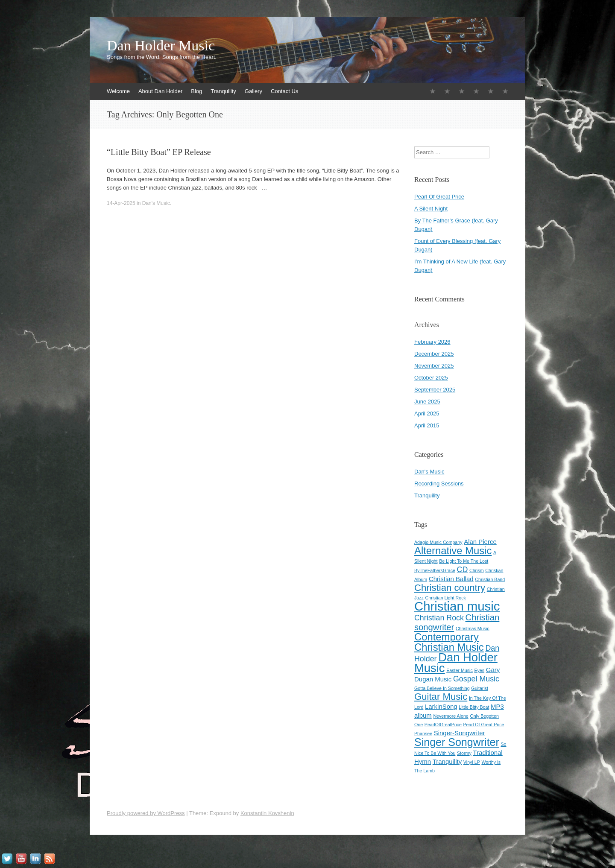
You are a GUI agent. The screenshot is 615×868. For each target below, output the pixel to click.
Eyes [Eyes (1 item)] (479, 670)
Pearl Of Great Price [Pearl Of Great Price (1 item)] (483, 725)
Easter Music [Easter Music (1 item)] (460, 670)
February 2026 (432, 342)
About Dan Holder (160, 91)
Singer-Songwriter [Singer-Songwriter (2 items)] (460, 733)
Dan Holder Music (161, 46)
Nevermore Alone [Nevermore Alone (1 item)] (451, 716)
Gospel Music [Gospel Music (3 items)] (476, 679)
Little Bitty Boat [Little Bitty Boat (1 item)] (474, 707)
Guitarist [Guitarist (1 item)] (480, 688)
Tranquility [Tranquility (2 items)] (447, 761)
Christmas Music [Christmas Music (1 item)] (473, 628)
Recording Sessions (439, 484)
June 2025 (427, 402)
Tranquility (223, 91)
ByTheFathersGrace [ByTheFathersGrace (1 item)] (435, 570)
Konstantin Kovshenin (267, 813)
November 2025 (434, 366)
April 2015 (427, 425)
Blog (196, 91)
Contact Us (284, 91)
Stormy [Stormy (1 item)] (464, 753)
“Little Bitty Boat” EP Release (159, 152)
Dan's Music (156, 203)
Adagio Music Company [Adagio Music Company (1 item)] (438, 542)
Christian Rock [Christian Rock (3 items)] (439, 618)
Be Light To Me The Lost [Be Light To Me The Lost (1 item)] (464, 561)
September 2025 (435, 390)
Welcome (118, 91)
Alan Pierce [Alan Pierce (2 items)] (480, 542)
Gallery (253, 91)
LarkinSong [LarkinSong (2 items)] (441, 706)
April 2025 (427, 414)
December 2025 (434, 354)
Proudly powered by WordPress (146, 813)
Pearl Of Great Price (439, 197)
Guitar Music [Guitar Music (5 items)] (441, 697)
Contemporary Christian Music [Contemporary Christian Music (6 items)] (449, 642)
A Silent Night (431, 209)
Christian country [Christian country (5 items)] (450, 588)
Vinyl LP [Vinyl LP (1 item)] (472, 762)
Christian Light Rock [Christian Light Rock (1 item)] (446, 598)
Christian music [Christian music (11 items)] (457, 606)
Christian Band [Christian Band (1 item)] (490, 579)
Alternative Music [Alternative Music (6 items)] (453, 551)
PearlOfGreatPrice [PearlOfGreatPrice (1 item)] (443, 725)
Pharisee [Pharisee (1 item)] (423, 734)
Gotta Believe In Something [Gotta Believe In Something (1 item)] (442, 688)
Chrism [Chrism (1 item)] (477, 570)
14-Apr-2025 (121, 203)
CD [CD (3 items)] (463, 570)
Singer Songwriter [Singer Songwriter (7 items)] (457, 742)
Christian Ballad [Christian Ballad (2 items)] (451, 579)
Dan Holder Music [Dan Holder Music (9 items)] (456, 663)
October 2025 (431, 378)
